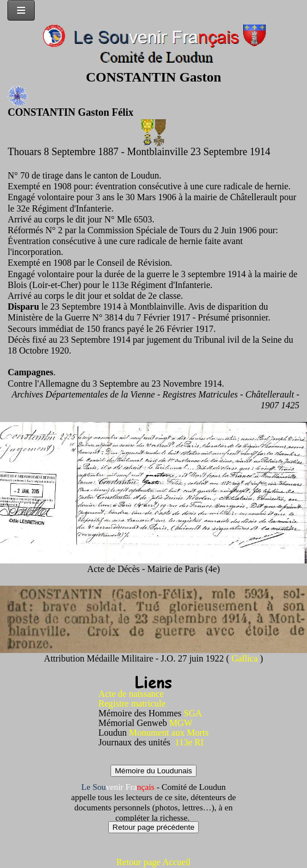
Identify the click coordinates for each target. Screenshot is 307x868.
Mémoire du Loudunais (154, 771)
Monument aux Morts (169, 733)
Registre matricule (132, 703)
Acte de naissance (131, 694)
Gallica (245, 658)
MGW (181, 723)
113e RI (189, 742)
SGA (193, 713)
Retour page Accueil (153, 862)
